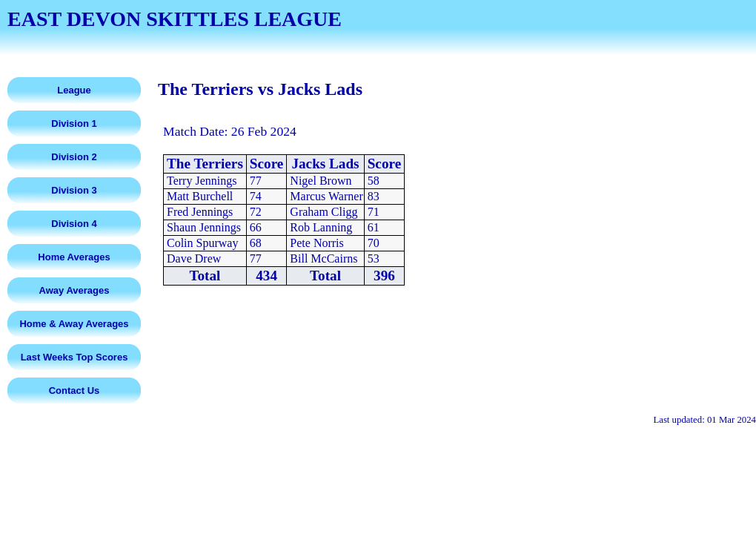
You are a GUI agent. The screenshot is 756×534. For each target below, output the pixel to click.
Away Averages (74, 290)
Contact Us (74, 390)
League (74, 90)
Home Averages (74, 257)
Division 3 (74, 190)
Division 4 (74, 224)
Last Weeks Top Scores (74, 357)
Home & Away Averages (74, 324)
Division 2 (74, 157)
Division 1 (74, 123)
